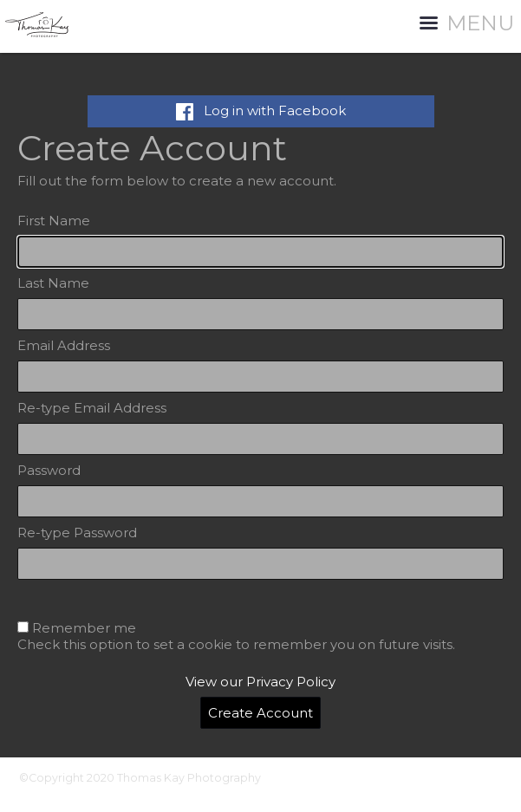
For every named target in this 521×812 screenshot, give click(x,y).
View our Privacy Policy (260, 682)
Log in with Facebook (261, 110)
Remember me (84, 628)
